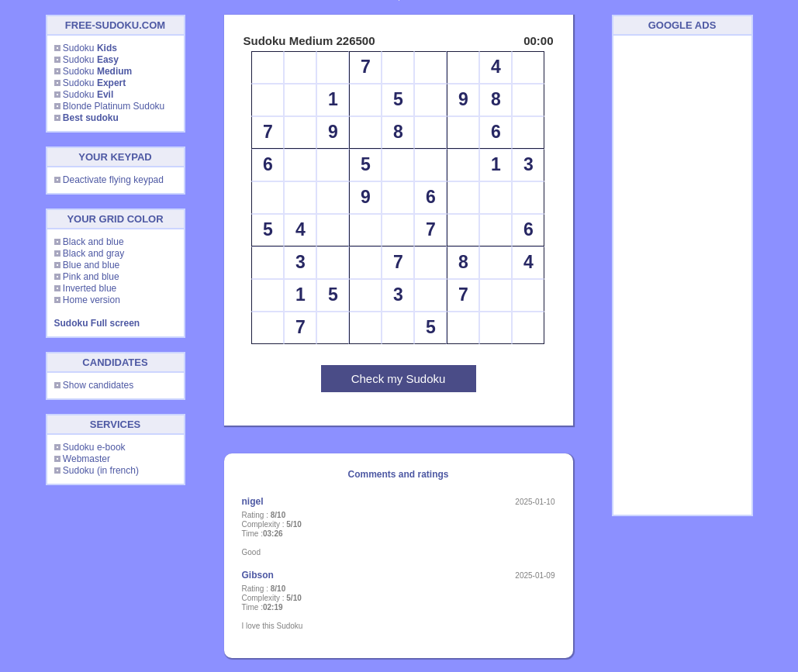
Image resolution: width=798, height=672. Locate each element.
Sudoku (90, 48)
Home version (92, 300)
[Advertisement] (682, 275)
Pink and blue (91, 277)
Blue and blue (91, 265)
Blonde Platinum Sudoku (114, 106)
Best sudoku (91, 118)
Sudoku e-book (94, 447)
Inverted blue (90, 288)
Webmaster (86, 459)
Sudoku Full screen (97, 323)
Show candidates (98, 385)
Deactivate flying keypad (113, 180)
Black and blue (93, 242)
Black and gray (93, 253)
